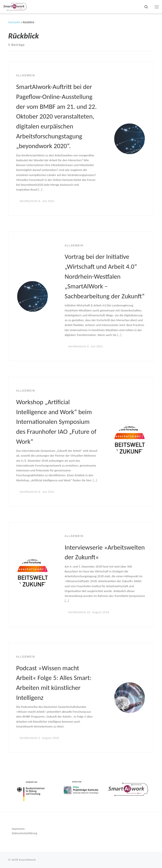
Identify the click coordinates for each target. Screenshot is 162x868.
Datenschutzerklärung (24, 833)
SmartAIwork (27, 860)
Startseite (14, 22)
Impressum (18, 829)
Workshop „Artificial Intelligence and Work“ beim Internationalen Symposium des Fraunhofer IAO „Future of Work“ (56, 422)
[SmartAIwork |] (15, 6)
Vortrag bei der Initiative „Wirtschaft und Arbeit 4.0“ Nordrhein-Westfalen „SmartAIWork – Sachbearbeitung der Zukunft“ (105, 276)
